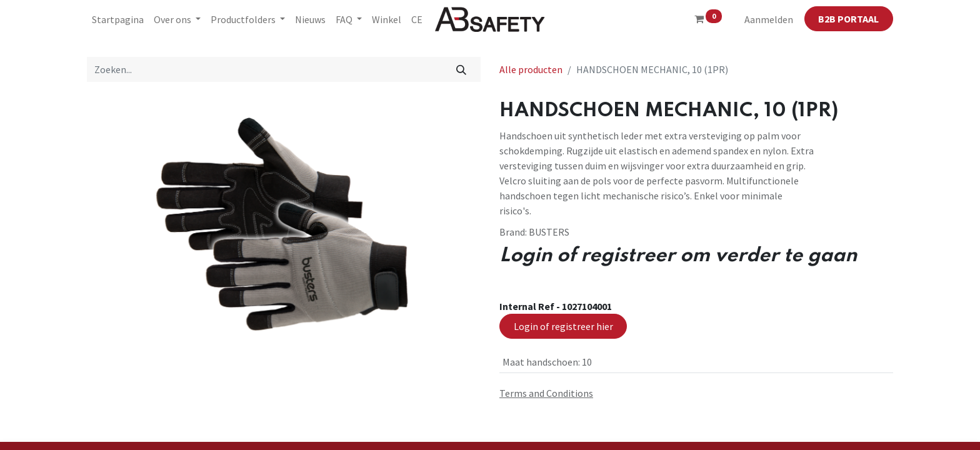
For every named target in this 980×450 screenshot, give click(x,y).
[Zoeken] (462, 69)
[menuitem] (118, 19)
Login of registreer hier (563, 326)
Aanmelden (769, 19)
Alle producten (531, 69)
